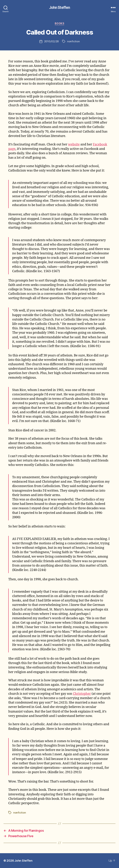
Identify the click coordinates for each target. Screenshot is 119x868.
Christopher (82, 694)
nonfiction (73, 41)
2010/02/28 (51, 41)
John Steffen (60, 7)
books (60, 23)
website (74, 144)
